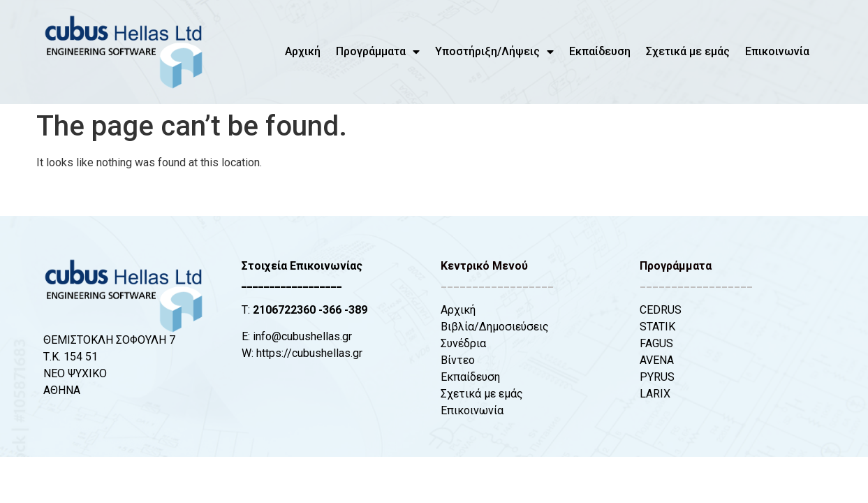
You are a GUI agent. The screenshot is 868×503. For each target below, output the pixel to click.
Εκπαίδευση (600, 51)
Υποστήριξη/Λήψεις (494, 52)
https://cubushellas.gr (309, 353)
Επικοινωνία (777, 51)
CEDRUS (661, 310)
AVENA (657, 360)
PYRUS (657, 377)
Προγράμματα (378, 52)
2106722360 (284, 310)
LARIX (655, 394)
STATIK (657, 327)
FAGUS (656, 343)
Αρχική (303, 51)
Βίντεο (458, 360)
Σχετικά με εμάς (688, 51)
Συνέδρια (463, 343)
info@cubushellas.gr (302, 336)
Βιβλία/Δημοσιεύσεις (495, 327)
